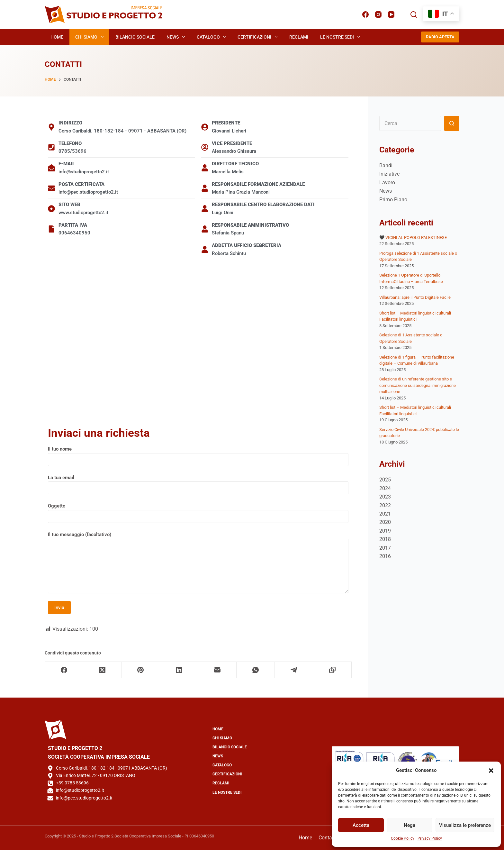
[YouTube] (391, 14)
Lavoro (387, 183)
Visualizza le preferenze (465, 825)
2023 (385, 497)
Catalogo (213, 37)
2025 (385, 480)
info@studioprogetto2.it (80, 790)
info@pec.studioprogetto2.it (84, 798)
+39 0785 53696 (72, 783)
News (177, 37)
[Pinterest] (141, 670)
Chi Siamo (91, 37)
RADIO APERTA (440, 37)
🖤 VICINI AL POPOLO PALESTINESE (413, 238)
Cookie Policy (403, 838)
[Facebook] (365, 14)
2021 (385, 514)
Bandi (386, 165)
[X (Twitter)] (102, 670)
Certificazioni (259, 37)
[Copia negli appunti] (332, 670)
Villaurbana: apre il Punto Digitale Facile (415, 297)
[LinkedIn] (179, 670)
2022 (385, 505)
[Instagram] (378, 14)
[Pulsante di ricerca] (452, 123)
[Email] (217, 670)
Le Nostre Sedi (341, 37)
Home (57, 37)
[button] (491, 771)
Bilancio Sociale (135, 37)
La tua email (198, 483)
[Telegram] (294, 670)
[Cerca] (414, 14)
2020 (385, 522)
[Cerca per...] (410, 123)
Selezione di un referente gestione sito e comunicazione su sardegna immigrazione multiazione (418, 385)
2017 (385, 548)
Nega (410, 825)
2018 (385, 539)
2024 (385, 488)
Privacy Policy (430, 838)
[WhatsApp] (256, 670)
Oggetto (198, 511)
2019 (385, 531)
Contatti (328, 838)
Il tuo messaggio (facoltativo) (198, 562)
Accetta (361, 825)
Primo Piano (393, 200)
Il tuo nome (198, 454)
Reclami (299, 37)
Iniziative (389, 174)
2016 (385, 556)
